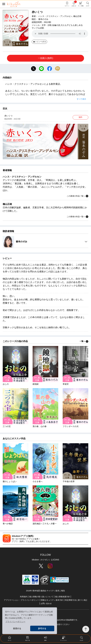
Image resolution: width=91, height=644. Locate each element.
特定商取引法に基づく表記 (76, 600)
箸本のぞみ (43, 19)
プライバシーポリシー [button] (15, 622)
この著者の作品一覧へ (77, 196)
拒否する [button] (17, 629)
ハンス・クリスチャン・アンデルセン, (56, 16)
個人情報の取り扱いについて (41, 597)
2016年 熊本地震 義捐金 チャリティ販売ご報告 (45, 591)
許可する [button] (42, 629)
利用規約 (24, 597)
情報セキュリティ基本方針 (52, 600)
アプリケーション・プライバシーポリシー (21, 600)
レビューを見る (40, 42)
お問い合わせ (46, 603)
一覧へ (84, 341)
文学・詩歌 (47, 25)
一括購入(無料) (45, 58)
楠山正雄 (77, 16)
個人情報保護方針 (63, 597)
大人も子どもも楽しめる (72, 25)
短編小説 (56, 25)
